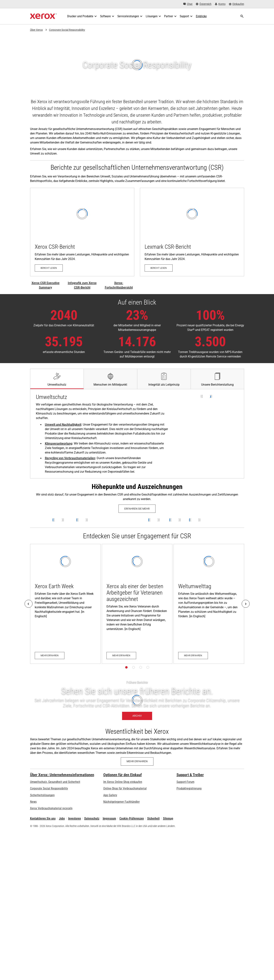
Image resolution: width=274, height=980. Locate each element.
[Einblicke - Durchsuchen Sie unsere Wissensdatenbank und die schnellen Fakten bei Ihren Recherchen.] (201, 16)
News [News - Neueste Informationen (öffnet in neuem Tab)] (33, 802)
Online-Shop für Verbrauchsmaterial (125, 788)
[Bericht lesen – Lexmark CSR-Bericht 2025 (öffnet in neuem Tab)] (192, 232)
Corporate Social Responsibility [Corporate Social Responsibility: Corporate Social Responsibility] (49, 788)
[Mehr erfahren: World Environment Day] (209, 604)
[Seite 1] (126, 667)
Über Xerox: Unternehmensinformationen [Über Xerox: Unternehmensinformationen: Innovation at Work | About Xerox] (62, 775)
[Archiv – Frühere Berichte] (137, 701)
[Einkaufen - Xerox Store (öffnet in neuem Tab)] (237, 4)
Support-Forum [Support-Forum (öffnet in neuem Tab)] (185, 782)
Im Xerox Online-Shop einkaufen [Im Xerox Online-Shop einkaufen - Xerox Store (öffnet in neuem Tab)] (123, 782)
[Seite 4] (148, 667)
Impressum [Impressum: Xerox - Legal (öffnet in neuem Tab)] (109, 818)
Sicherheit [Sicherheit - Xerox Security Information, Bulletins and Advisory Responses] (153, 818)
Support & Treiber (190, 775)
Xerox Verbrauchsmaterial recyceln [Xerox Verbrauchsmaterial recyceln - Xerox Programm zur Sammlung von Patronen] (51, 808)
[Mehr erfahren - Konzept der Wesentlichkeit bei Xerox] (137, 761)
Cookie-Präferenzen (132, 818)
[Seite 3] (141, 667)
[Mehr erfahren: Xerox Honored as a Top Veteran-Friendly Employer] (137, 604)
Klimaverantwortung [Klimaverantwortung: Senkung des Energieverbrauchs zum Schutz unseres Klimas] (59, 443)
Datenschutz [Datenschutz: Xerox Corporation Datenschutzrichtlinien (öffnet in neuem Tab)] (92, 818)
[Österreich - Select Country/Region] (204, 4)
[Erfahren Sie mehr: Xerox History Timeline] (137, 509)
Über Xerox (36, 30)
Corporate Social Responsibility (67, 30)
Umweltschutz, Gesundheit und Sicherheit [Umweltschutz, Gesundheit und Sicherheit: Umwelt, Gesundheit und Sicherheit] (55, 782)
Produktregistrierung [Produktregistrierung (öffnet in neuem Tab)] (189, 788)
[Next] (246, 604)
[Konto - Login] (220, 4)
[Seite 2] (134, 667)
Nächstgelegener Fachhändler (122, 802)
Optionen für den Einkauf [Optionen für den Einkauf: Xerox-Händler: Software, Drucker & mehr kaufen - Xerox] (123, 775)
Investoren (75, 818)
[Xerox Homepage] (43, 16)
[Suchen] (242, 16)
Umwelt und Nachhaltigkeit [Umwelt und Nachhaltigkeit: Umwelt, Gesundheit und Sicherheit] (63, 425)
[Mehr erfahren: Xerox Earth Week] (65, 604)
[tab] (57, 379)
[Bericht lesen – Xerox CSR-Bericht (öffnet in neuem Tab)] (82, 232)
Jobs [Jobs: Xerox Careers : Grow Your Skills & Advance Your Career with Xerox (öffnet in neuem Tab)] (62, 818)
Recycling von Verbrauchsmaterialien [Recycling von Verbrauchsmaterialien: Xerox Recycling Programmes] (70, 458)
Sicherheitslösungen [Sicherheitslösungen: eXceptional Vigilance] (42, 795)
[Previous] (29, 604)
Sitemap (168, 818)
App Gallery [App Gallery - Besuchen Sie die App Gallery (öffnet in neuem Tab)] (110, 795)
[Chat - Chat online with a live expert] (188, 4)
